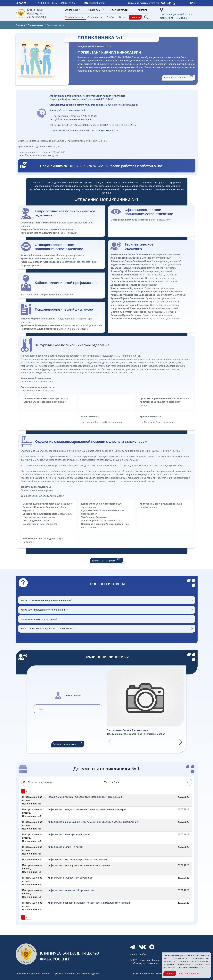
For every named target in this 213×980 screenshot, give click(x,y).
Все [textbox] (41, 709)
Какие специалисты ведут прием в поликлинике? (48, 629)
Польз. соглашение (188, 974)
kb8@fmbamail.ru (98, 3)
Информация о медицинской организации (71, 890)
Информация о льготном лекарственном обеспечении (77, 859)
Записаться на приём (68, 744)
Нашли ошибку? (139, 954)
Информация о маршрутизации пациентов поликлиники (79, 865)
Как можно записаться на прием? (39, 619)
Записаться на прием (179, 78)
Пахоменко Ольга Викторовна (127, 730)
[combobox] (68, 709)
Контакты (143, 10)
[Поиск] (146, 17)
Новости (135, 17)
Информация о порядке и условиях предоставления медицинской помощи (89, 903)
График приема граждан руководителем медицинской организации (85, 797)
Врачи (123, 17)
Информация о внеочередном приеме (69, 834)
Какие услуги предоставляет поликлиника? (44, 610)
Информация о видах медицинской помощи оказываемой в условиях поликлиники (93, 822)
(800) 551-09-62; (50, 3)
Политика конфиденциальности (33, 974)
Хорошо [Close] (170, 974)
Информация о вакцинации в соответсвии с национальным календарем (87, 809)
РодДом (111, 17)
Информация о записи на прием (65, 847)
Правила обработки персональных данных (77, 974)
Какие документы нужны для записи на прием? (47, 600)
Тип (106, 782)
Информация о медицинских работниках (70, 878)
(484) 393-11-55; (67, 3)
